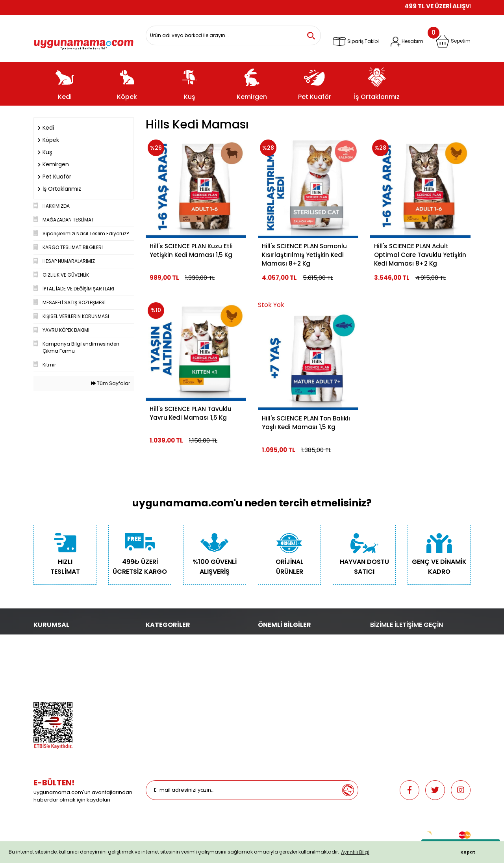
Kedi (151, 639)
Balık (151, 672)
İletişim (42, 650)
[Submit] (348, 790)
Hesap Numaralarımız (60, 672)
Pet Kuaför (157, 683)
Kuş (150, 661)
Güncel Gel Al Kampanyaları (292, 661)
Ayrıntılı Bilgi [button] (355, 852)
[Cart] (453, 41)
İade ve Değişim (277, 683)
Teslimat (268, 639)
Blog (39, 694)
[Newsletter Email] (242, 790)
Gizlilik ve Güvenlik (55, 661)
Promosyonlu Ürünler (170, 694)
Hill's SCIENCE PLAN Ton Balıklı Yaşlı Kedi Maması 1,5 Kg (306, 423)
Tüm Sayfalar (110, 383)
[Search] (233, 35)
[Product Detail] (308, 305)
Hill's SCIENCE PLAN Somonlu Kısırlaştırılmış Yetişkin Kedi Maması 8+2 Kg (304, 255)
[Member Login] (407, 42)
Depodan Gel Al (276, 650)
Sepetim (268, 672)
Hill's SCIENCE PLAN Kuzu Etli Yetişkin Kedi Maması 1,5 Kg (191, 250)
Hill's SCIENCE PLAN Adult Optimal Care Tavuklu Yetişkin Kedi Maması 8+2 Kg (420, 255)
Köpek (153, 650)
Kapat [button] (468, 852)
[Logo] (84, 42)
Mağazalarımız (52, 683)
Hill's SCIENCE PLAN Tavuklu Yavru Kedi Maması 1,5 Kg (191, 413)
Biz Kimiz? (45, 639)
